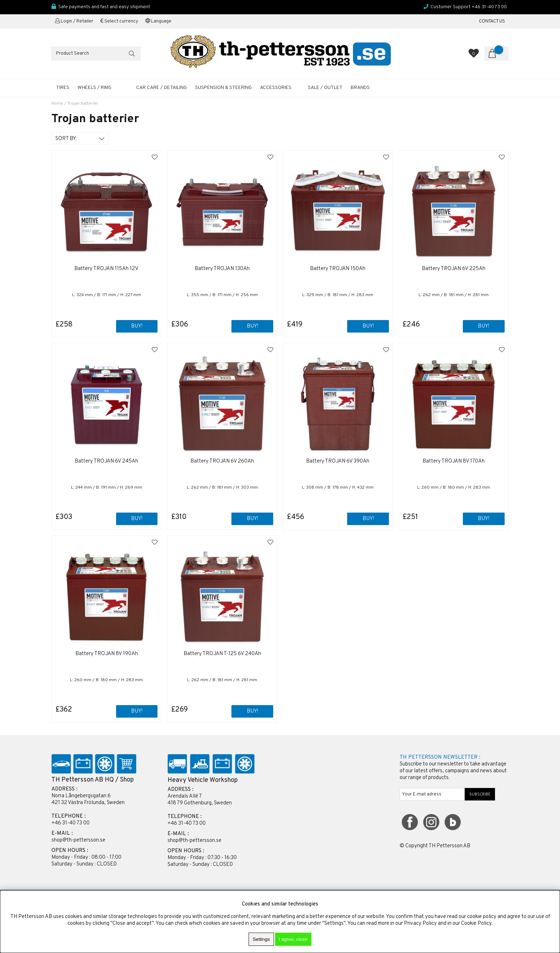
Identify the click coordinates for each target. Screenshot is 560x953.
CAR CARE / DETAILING (161, 88)
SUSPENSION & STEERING (223, 88)
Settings (261, 939)
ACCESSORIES (276, 88)
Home (57, 104)
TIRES (63, 88)
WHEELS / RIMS (94, 88)
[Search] (96, 54)
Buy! (484, 326)
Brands (360, 88)
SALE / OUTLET (325, 88)
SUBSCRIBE (480, 794)
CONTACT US (492, 21)
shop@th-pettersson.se (78, 840)
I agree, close (293, 939)
